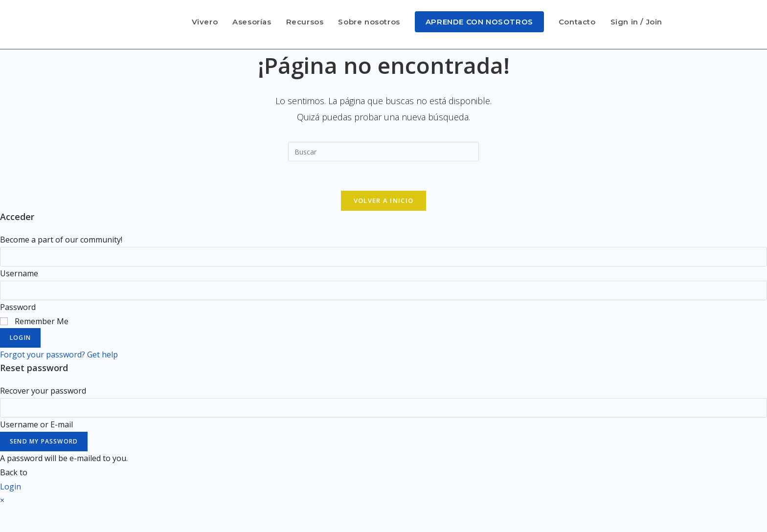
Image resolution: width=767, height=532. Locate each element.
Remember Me (34, 321)
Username (19, 273)
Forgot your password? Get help (59, 355)
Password (18, 307)
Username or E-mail (36, 424)
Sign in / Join (636, 22)
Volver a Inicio (384, 200)
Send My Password (44, 441)
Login (20, 338)
